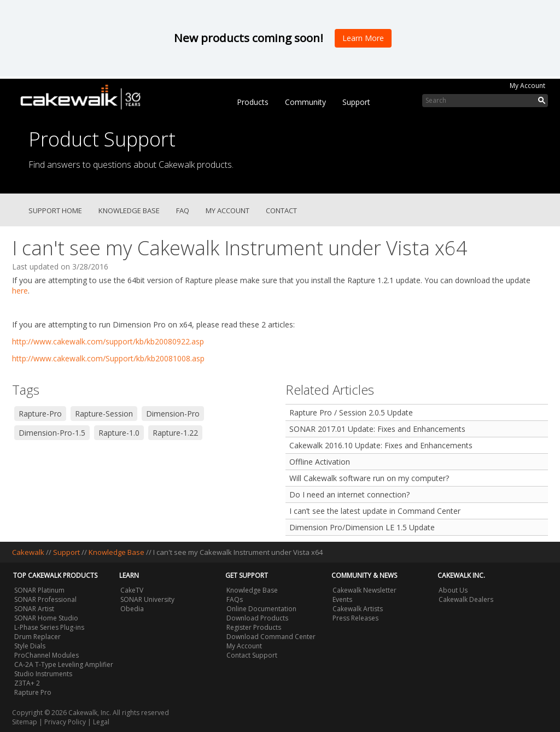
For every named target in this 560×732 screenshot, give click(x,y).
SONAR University (147, 599)
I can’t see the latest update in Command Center (375, 511)
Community (305, 102)
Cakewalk (28, 552)
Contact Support (252, 655)
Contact (281, 210)
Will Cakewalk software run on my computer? (369, 478)
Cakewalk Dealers (466, 599)
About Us (453, 590)
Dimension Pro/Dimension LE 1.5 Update (362, 527)
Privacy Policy (65, 722)
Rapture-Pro (40, 414)
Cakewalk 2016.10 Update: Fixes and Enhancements (381, 445)
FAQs (235, 599)
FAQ (183, 210)
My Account (527, 86)
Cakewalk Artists (358, 609)
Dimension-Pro (173, 414)
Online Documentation (261, 609)
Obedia (132, 609)
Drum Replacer (37, 637)
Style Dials (30, 646)
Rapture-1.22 (175, 433)
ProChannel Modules (46, 655)
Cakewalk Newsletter (364, 590)
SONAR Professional (45, 599)
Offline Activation (320, 462)
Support (356, 102)
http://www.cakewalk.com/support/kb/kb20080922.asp (108, 341)
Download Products (257, 618)
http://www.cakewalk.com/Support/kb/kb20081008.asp (108, 358)
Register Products (254, 627)
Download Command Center (271, 637)
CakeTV (132, 590)
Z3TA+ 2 (27, 683)
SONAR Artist (34, 609)
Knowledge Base (129, 210)
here (20, 291)
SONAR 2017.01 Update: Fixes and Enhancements (377, 429)
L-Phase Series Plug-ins (49, 627)
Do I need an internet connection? (349, 494)
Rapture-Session (104, 414)
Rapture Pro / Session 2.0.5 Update (351, 412)
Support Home (55, 210)
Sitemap (25, 722)
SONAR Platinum (39, 590)
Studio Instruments (43, 674)
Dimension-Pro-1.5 (52, 433)
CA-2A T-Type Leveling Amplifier (64, 664)
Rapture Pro (33, 692)
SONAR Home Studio (46, 618)
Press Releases (355, 618)
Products (253, 102)
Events (342, 599)
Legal (101, 722)
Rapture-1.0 (119, 433)
